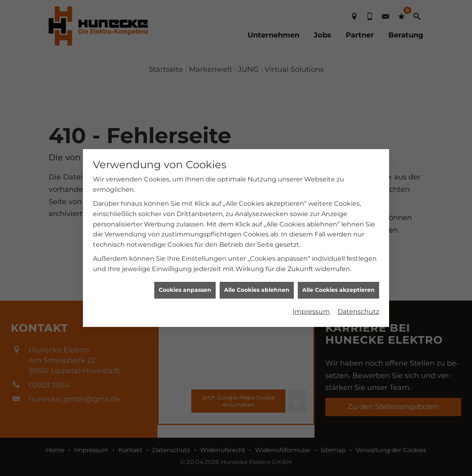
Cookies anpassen (185, 287)
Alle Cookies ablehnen (257, 287)
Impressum (311, 309)
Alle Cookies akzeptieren (338, 287)
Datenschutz (358, 309)
